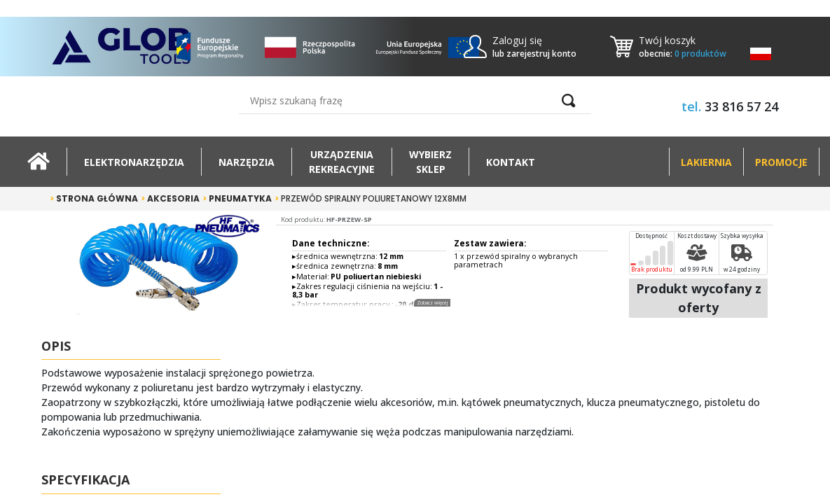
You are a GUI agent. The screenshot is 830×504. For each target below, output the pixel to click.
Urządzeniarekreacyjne (342, 162)
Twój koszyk (667, 40)
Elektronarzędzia (134, 162)
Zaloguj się (517, 40)
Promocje (781, 162)
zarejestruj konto (541, 54)
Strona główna (94, 198)
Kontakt (511, 162)
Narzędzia (247, 162)
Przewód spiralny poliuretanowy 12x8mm (371, 198)
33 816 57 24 (741, 106)
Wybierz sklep (430, 162)
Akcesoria (170, 198)
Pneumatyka (237, 198)
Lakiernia (706, 162)
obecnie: (683, 54)
